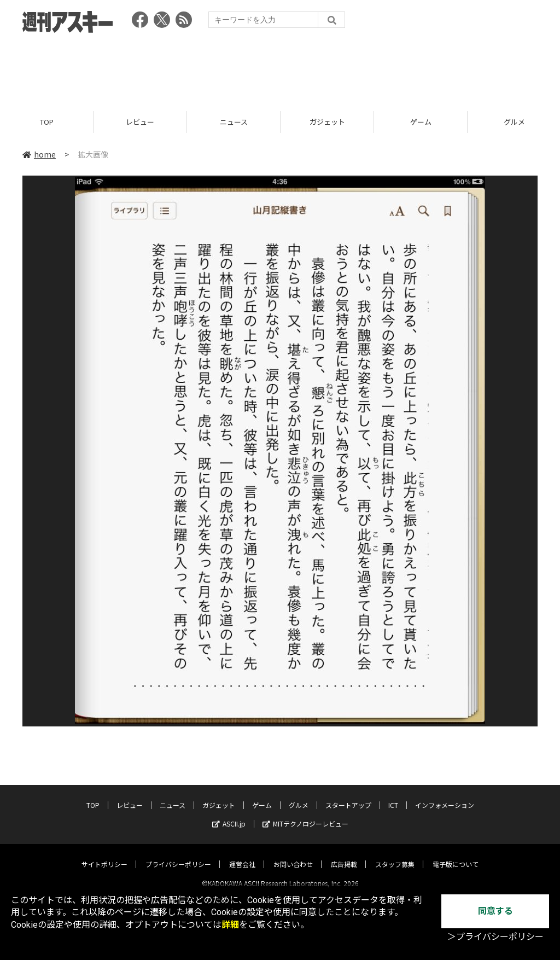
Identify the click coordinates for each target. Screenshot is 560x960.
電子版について (456, 855)
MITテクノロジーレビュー (305, 814)
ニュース (234, 122)
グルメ (299, 796)
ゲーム (421, 122)
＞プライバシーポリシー (495, 937)
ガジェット (327, 122)
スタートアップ (348, 796)
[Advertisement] (280, 68)
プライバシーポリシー (178, 855)
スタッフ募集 (395, 855)
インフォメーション (445, 796)
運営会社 (242, 855)
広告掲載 (344, 855)
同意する (495, 911)
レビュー (140, 122)
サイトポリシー (104, 855)
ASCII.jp (229, 814)
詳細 (230, 925)
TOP (47, 122)
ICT (393, 796)
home (39, 154)
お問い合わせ (293, 855)
